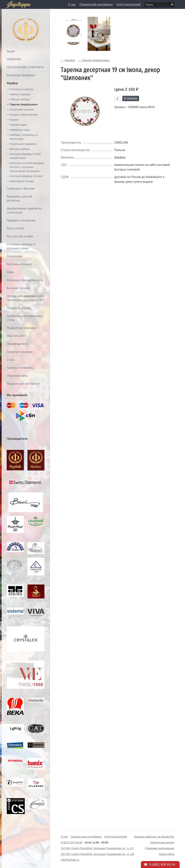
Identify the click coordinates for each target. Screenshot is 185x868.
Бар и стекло (15, 228)
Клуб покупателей (129, 4)
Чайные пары (18, 125)
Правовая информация (160, 848)
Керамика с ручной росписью (19, 198)
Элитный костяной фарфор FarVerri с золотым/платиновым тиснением (27, 167)
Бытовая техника (18, 288)
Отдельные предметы (23, 144)
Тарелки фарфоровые (23, 104)
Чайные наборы (20, 99)
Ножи (10, 272)
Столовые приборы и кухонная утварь (21, 246)
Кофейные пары (20, 130)
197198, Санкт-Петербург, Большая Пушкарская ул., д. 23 (97, 848)
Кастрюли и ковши (19, 264)
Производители (17, 344)
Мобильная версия (162, 842)
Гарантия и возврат (20, 352)
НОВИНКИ (14, 59)
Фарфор (12, 83)
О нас (72, 4)
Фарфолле (17, 21)
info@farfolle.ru (70, 860)
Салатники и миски (21, 109)
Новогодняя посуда (22, 181)
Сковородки (15, 256)
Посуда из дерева (19, 308)
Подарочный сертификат (96, 4)
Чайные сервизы (20, 94)
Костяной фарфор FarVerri (26, 176)
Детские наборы (20, 149)
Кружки (14, 120)
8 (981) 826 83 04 (162, 865)
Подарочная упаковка (21, 328)
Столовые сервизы (21, 89)
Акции (11, 51)
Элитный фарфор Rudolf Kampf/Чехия (25, 156)
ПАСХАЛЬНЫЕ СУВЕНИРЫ (25, 67)
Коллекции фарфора (21, 75)
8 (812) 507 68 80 (71, 842)
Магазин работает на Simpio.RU (154, 837)
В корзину (131, 98)
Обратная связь (17, 376)
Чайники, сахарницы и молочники (24, 137)
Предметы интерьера (21, 220)
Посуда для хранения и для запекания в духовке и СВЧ (25, 298)
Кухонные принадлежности (25, 280)
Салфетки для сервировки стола (24, 318)
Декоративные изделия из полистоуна (24, 210)
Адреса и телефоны (20, 368)
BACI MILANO (16, 336)
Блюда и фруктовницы (24, 114)
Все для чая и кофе (20, 236)
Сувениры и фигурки (21, 189)
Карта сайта (167, 854)
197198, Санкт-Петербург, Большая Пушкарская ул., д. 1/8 (97, 854)
